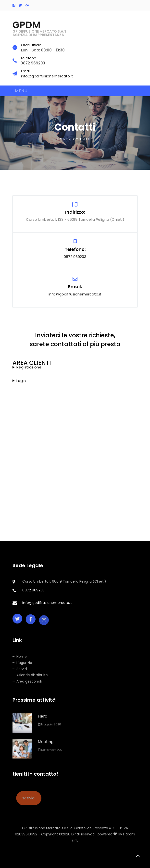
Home (64, 139)
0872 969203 (75, 257)
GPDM (40, 28)
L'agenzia (22, 663)
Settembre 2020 (51, 750)
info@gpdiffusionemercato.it (75, 294)
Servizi (20, 669)
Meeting (46, 742)
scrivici (29, 804)
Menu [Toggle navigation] (20, 91)
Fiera (43, 716)
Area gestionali (27, 681)
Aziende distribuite (30, 675)
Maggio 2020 (49, 724)
